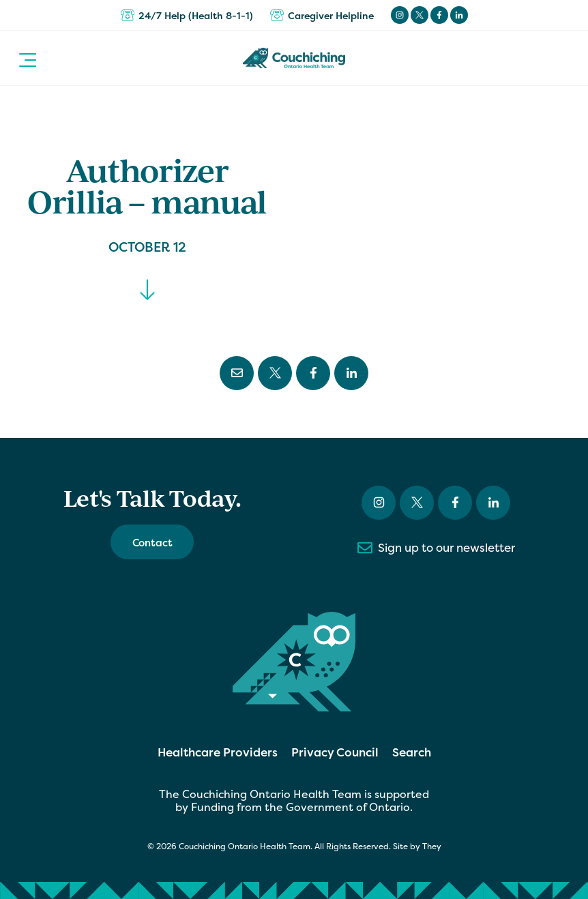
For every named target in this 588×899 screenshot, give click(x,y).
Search (412, 752)
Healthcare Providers (218, 752)
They (432, 846)
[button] (27, 58)
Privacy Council (335, 752)
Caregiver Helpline (322, 15)
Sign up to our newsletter (436, 548)
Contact (152, 543)
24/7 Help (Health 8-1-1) (187, 15)
